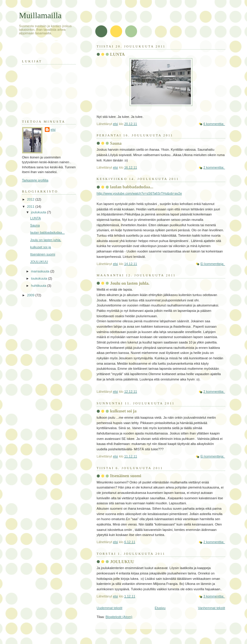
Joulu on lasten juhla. (130, 283)
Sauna (116, 143)
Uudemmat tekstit (110, 608)
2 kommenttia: (214, 167)
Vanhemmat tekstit (212, 608)
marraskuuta (41, 271)
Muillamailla (40, 15)
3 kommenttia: (214, 596)
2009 (31, 295)
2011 (31, 207)
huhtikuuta (39, 286)
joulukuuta (39, 212)
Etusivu (160, 608)
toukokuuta (40, 278)
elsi (53, 130)
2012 (31, 199)
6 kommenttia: (214, 124)
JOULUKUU (122, 562)
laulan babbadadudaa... (132, 187)
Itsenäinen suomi (126, 476)
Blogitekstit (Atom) (119, 617)
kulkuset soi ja (123, 411)
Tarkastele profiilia (35, 180)
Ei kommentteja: (213, 264)
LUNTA (118, 54)
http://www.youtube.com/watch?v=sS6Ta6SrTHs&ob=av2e (139, 193)
